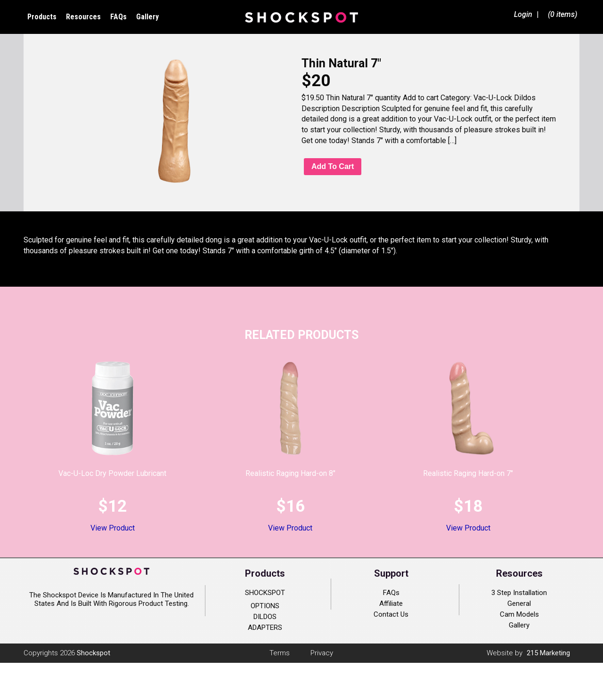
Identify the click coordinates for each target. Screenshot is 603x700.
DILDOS (265, 617)
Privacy (322, 653)
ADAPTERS (265, 628)
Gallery (519, 625)
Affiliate (391, 603)
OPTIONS (265, 606)
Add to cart (333, 166)
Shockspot (301, 17)
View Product (113, 528)
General (519, 603)
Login (523, 14)
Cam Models (519, 614)
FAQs (391, 593)
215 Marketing (548, 653)
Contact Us (391, 614)
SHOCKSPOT (265, 593)
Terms (280, 653)
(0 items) (562, 14)
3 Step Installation (519, 593)
